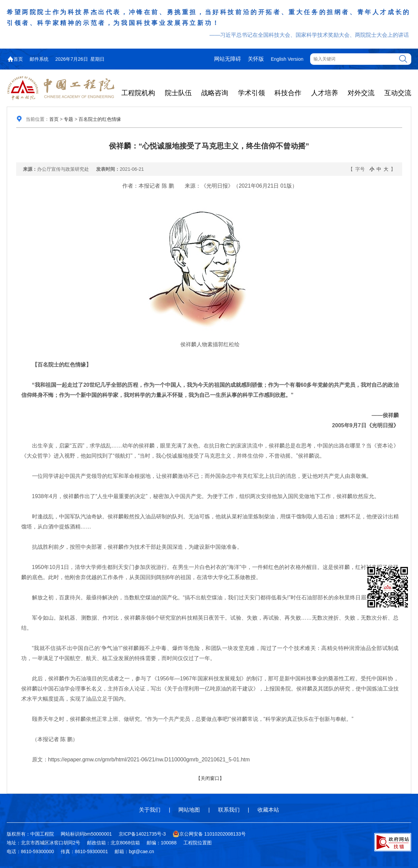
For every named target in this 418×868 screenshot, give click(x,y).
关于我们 (150, 810)
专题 (68, 119)
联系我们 (229, 810)
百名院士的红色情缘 (100, 119)
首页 (18, 59)
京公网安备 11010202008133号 (209, 834)
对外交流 (361, 93)
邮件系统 (39, 59)
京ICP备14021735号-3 (142, 834)
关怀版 (256, 59)
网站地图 (189, 810)
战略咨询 (215, 93)
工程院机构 (138, 93)
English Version (287, 59)
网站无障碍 (228, 59)
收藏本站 (268, 810)
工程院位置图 (198, 843)
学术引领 (251, 93)
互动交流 (398, 93)
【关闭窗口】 (210, 778)
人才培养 (325, 93)
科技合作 (288, 93)
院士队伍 (178, 93)
